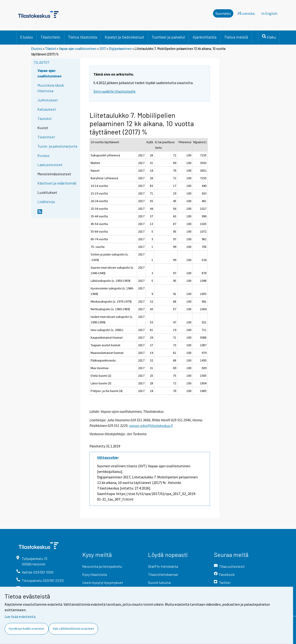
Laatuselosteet (50, 165)
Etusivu (26, 37)
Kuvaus (43, 155)
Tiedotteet (46, 137)
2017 (103, 49)
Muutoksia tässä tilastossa (51, 88)
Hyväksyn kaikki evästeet (26, 629)
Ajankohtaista (205, 37)
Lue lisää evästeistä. (20, 617)
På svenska (247, 13)
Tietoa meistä (236, 37)
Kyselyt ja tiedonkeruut (124, 37)
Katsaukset (47, 109)
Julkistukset (48, 100)
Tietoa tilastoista (83, 37)
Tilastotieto (50, 37)
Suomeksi (223, 13)
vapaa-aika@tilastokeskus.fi (151, 425)
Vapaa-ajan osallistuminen (78, 49)
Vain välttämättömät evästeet (73, 629)
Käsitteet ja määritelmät (57, 183)
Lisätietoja (46, 202)
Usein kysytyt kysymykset (103, 582)
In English (271, 13)
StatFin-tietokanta (163, 566)
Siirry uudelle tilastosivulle (114, 91)
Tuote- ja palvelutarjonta (57, 146)
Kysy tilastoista (95, 574)
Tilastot (51, 49)
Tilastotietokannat (163, 574)
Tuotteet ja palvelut (168, 37)
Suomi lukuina (159, 582)
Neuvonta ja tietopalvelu (102, 566)
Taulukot (45, 118)
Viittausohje (107, 457)
